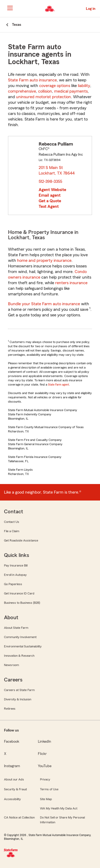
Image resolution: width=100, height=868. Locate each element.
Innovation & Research (19, 656)
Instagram (12, 766)
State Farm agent (59, 385)
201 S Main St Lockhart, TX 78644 (57, 170)
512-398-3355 (50, 181)
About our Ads (14, 779)
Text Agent (49, 206)
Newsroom (11, 665)
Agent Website (52, 190)
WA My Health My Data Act (59, 808)
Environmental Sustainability (23, 646)
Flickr (42, 754)
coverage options (55, 86)
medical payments (71, 91)
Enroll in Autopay (15, 575)
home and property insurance (44, 261)
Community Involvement (20, 637)
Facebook (12, 742)
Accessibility (12, 799)
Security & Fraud (15, 789)
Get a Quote (50, 201)
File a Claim (12, 531)
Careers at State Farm (19, 690)
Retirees (10, 709)
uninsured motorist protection (43, 97)
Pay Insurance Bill (16, 565)
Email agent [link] (50, 195)
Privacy (45, 779)
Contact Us (12, 522)
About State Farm (16, 628)
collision (45, 91)
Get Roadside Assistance (21, 540)
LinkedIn (45, 742)
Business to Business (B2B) (22, 603)
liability (84, 86)
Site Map (46, 799)
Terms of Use (49, 789)
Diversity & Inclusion (18, 699)
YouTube (45, 766)
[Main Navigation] (10, 8)
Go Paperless (13, 584)
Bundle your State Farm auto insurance (44, 304)
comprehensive (22, 91)
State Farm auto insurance (32, 80)
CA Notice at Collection (19, 817)
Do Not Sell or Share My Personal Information (62, 820)
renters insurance (71, 283)
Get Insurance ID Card (19, 593)
